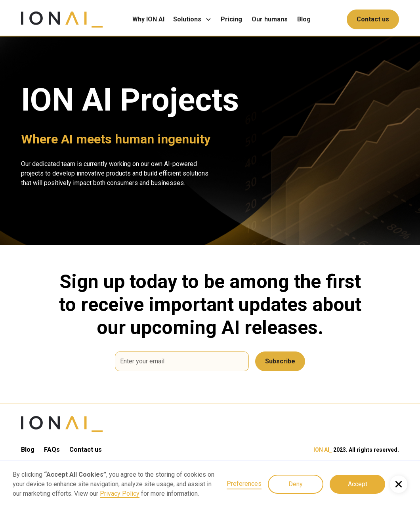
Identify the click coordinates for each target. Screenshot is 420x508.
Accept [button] (358, 484)
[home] (62, 20)
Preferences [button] (244, 484)
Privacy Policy (120, 494)
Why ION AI (148, 19)
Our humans (270, 19)
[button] (195, 19)
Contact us (373, 19)
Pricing (231, 19)
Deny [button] (296, 484)
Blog (304, 19)
